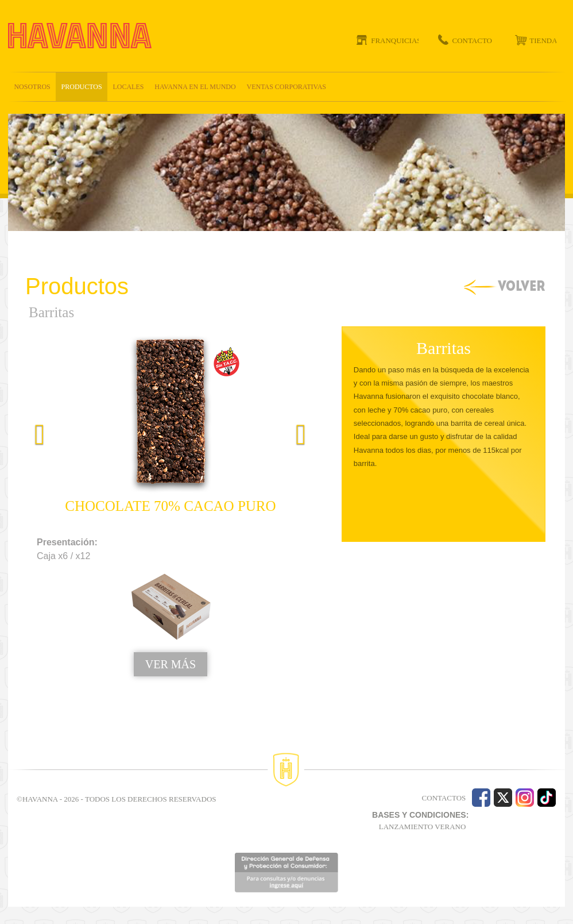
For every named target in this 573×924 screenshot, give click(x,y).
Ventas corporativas (286, 87)
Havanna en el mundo (195, 87)
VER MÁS (171, 664)
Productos (82, 87)
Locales (128, 87)
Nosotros (32, 87)
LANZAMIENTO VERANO (423, 827)
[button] (32, 526)
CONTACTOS (444, 798)
